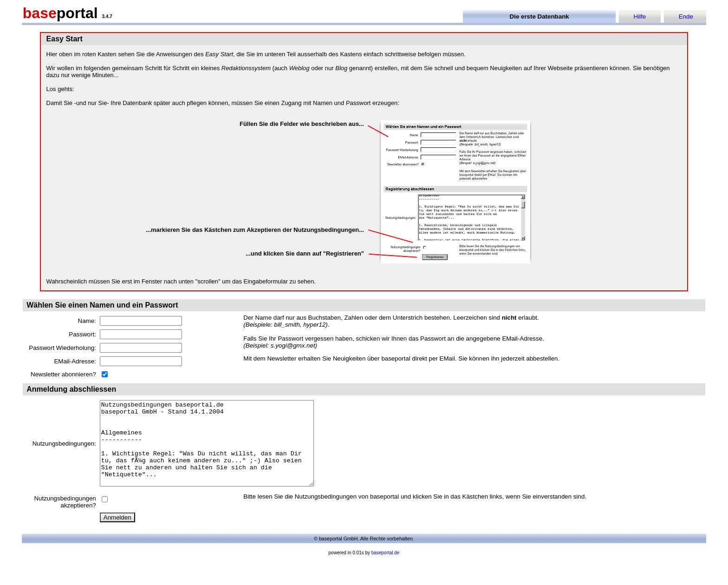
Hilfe (640, 16)
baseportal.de (386, 569)
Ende (686, 16)
